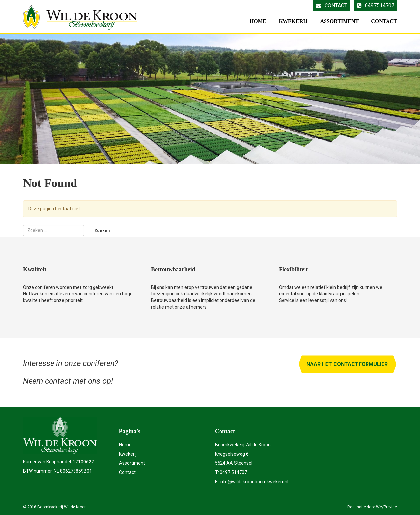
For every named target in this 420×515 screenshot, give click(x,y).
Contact (332, 5)
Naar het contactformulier (347, 364)
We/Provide (387, 507)
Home (258, 21)
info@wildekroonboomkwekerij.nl (254, 482)
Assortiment (339, 21)
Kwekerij (293, 21)
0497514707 (376, 5)
